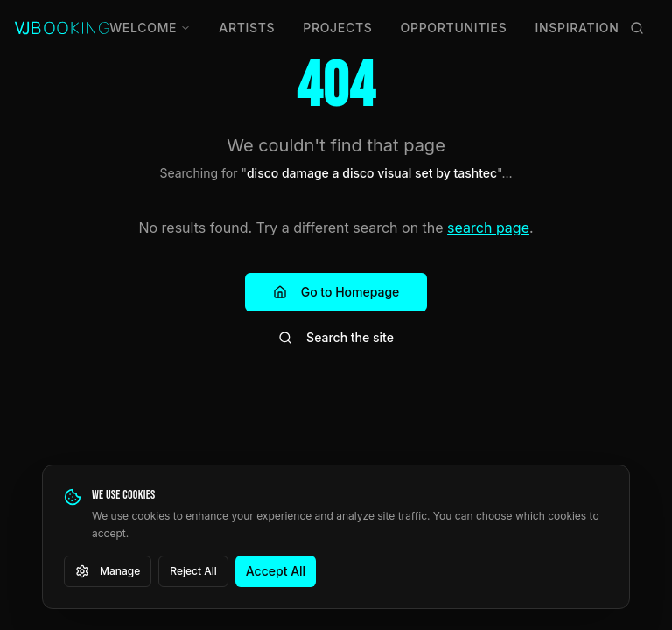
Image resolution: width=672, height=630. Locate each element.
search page (488, 227)
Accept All (276, 571)
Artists (247, 28)
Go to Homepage (336, 292)
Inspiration (577, 28)
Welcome (150, 28)
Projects (337, 28)
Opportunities (454, 28)
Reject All (193, 571)
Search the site (336, 337)
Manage (108, 571)
